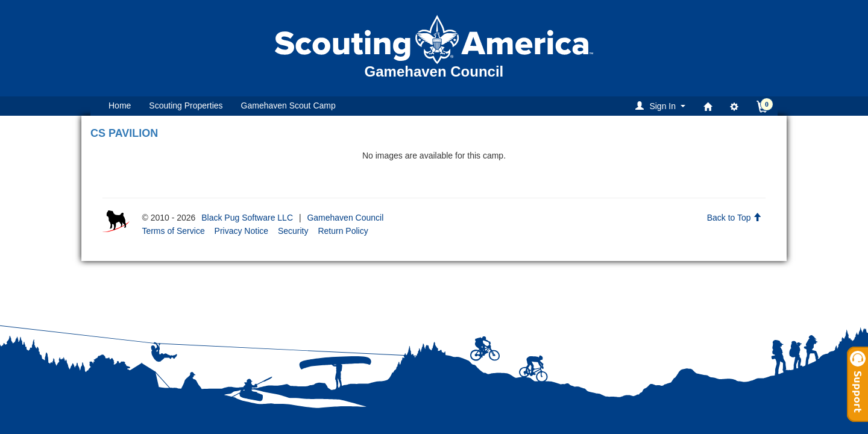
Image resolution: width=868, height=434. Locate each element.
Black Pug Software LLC (247, 218)
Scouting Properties (186, 105)
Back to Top (734, 218)
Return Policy (343, 231)
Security (293, 231)
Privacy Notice (241, 231)
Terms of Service (173, 231)
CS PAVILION (124, 133)
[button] (662, 106)
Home (120, 105)
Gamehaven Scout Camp (288, 105)
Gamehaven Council (345, 218)
